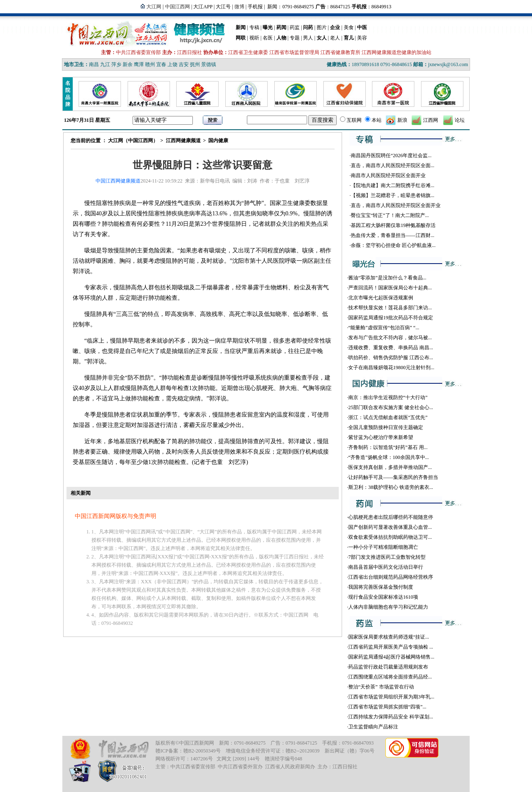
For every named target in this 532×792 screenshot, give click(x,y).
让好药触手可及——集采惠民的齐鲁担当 (393, 477)
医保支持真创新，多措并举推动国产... (390, 467)
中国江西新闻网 (197, 743)
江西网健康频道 (183, 141)
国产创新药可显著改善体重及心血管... (390, 527)
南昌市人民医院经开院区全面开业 (388, 175)
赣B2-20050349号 (202, 751)
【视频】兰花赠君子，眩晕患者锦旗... (393, 195)
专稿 (254, 27)
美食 (349, 27)
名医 (268, 38)
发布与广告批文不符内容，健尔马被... (390, 338)
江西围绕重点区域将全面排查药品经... (390, 677)
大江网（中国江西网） (133, 141)
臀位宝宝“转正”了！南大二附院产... (390, 215)
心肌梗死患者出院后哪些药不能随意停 (391, 517)
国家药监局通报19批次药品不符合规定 (391, 318)
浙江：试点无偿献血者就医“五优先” (388, 417)
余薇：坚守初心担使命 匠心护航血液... (393, 245)
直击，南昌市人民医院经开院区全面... (393, 165)
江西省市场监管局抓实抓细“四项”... (387, 707)
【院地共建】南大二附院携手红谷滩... (393, 185)
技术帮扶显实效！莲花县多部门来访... (390, 308)
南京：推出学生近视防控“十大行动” (388, 397)
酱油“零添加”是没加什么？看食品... (387, 278)
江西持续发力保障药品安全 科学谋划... (391, 717)
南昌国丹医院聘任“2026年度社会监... (391, 155)
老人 (335, 38)
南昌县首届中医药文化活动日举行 (386, 567)
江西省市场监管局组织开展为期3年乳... (391, 697)
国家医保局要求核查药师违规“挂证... (389, 637)
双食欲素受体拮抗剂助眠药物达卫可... (390, 537)
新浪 (402, 120)
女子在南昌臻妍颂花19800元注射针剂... (391, 368)
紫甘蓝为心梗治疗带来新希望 (381, 437)
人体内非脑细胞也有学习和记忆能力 (388, 607)
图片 (322, 27)
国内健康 (218, 141)
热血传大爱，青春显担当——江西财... (393, 235)
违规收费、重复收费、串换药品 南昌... (391, 348)
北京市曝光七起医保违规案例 (381, 298)
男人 (308, 38)
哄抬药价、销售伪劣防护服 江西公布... (391, 358)
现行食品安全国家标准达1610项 (383, 597)
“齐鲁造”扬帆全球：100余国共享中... (389, 457)
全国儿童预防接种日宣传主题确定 (386, 427)
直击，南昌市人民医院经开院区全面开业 (396, 205)
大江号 (223, 7)
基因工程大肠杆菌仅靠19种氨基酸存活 (393, 225)
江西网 (431, 120)
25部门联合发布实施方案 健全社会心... (391, 407)
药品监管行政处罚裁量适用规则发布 (388, 667)
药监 (295, 27)
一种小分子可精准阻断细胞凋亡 (383, 547)
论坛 (460, 120)
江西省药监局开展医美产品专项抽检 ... (391, 647)
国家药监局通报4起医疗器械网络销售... (391, 657)
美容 (362, 38)
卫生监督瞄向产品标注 (373, 727)
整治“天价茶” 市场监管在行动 (381, 687)
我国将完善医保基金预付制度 (381, 587)
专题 (295, 38)
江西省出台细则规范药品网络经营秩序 (391, 577)
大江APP (203, 7)
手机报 (255, 7)
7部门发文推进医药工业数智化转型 (387, 557)
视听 (254, 38)
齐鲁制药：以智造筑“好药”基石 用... (388, 447)
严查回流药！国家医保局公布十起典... (390, 288)
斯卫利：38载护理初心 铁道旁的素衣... (391, 487)
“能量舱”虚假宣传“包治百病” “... (384, 328)
